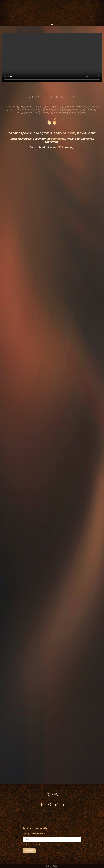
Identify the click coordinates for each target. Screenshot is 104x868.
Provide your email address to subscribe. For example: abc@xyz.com (43, 845)
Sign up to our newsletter (33, 834)
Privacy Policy (52, 866)
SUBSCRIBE (29, 851)
